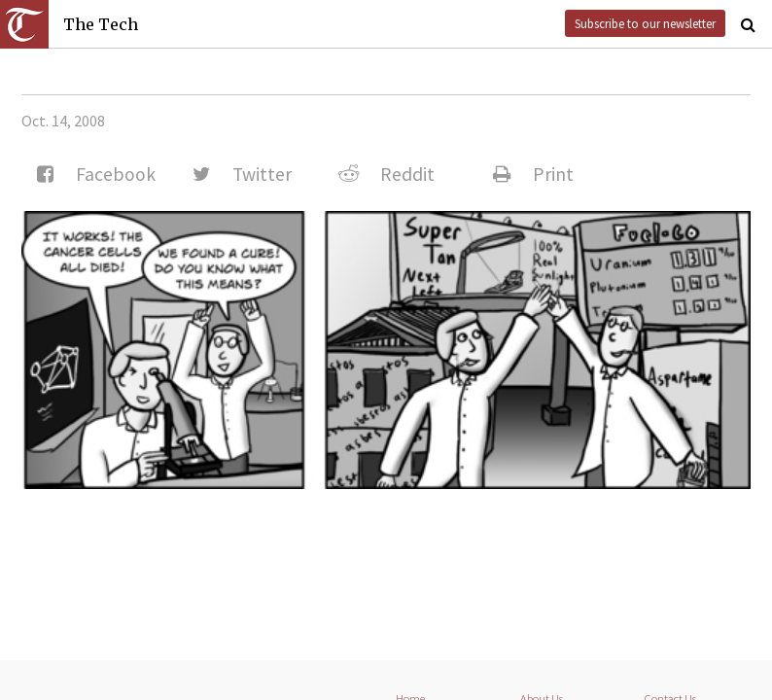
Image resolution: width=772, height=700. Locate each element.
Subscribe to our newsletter (645, 23)
